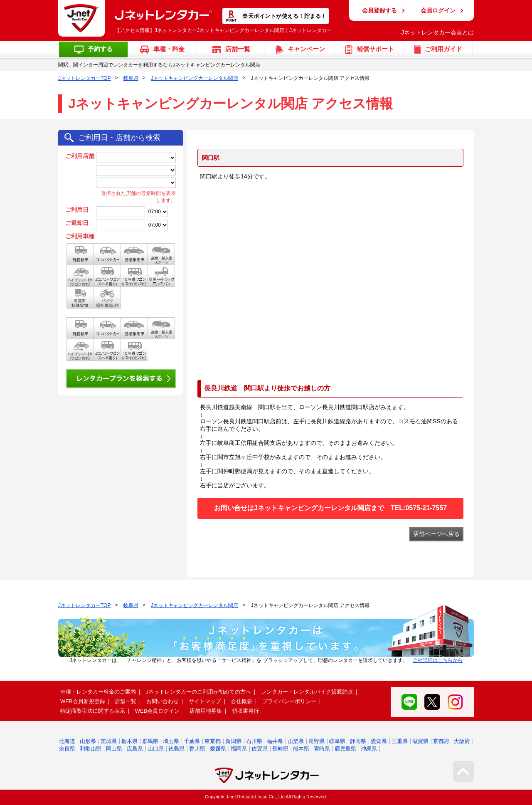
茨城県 (109, 741)
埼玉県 (171, 741)
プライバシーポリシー (289, 701)
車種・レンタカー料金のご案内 (98, 692)
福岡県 (239, 749)
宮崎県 (322, 749)
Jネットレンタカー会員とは (437, 32)
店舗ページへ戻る (436, 534)
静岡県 (358, 741)
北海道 (67, 741)
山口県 (156, 749)
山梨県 (296, 741)
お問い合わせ (163, 701)
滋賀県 (420, 741)
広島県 (135, 749)
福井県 (275, 741)
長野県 (316, 741)
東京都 (213, 741)
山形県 (88, 741)
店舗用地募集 (206, 711)
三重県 (400, 741)
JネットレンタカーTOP (84, 78)
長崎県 (280, 749)
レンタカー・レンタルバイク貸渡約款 (307, 692)
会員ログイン (438, 10)
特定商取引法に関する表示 (93, 711)
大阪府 (462, 741)
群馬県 (150, 741)
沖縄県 (369, 749)
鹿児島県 (345, 749)
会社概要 (241, 701)
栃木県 (129, 741)
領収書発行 (245, 711)
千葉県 (192, 741)
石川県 (254, 741)
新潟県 (233, 741)
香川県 (197, 749)
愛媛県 (218, 749)
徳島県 (176, 749)
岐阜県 (131, 78)
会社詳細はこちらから (438, 660)
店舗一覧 (126, 701)
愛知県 (379, 741)
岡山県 (114, 749)
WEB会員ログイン (158, 711)
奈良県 (67, 749)
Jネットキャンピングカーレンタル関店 (195, 78)
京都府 (441, 741)
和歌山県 (91, 749)
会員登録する (379, 10)
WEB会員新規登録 (83, 701)
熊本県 (301, 749)
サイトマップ (205, 701)
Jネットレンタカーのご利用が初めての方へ (199, 692)
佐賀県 (260, 749)
